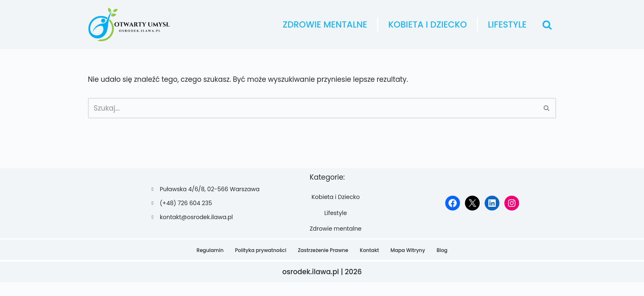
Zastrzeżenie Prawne (323, 263)
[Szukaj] (547, 25)
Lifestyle (507, 24)
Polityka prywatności (261, 263)
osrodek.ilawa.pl (311, 285)
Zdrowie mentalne (325, 24)
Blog (442, 263)
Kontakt (369, 263)
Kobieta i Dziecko (428, 24)
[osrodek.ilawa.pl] (129, 24)
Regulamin (210, 263)
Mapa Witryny (408, 263)
